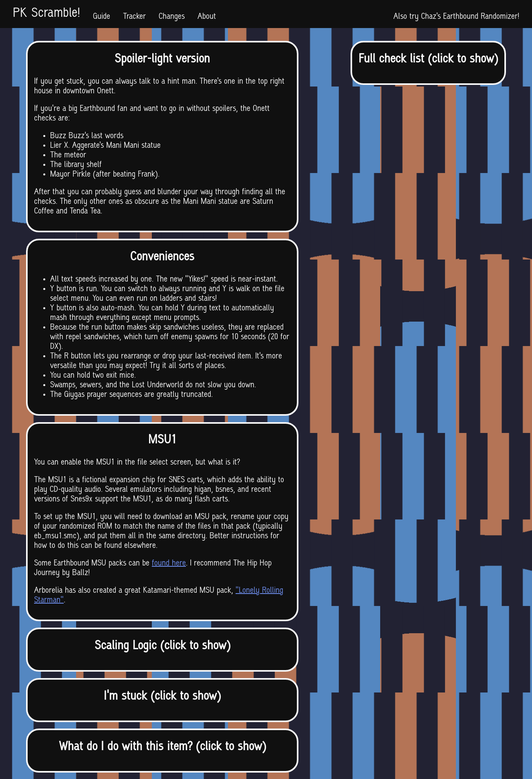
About (207, 17)
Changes (172, 17)
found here (169, 564)
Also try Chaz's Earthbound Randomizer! (456, 17)
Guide (102, 17)
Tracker (134, 17)
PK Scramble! (46, 14)
